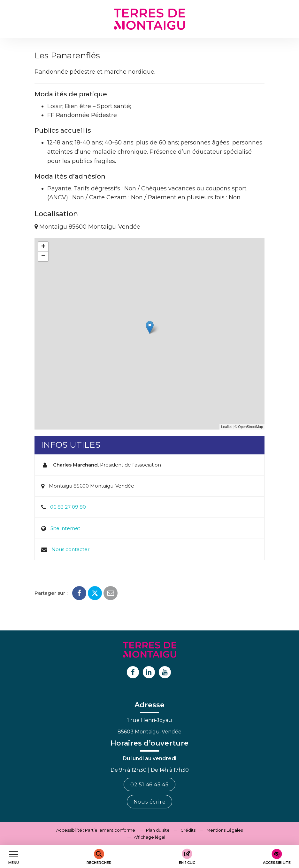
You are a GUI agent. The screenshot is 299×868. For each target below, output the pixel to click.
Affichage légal (149, 837)
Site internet (65, 528)
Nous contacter (70, 549)
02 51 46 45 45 (149, 785)
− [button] (43, 256)
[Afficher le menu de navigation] (14, 857)
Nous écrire (150, 802)
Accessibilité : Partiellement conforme (96, 830)
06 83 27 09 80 (68, 507)
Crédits (188, 830)
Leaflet (226, 427)
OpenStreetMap (250, 427)
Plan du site (158, 830)
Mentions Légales (225, 830)
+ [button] (43, 247)
